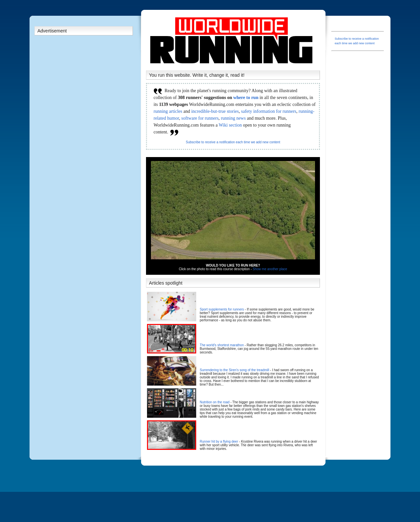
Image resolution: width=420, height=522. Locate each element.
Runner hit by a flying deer (219, 442)
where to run (246, 98)
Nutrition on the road (215, 402)
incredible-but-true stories (215, 111)
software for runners (200, 118)
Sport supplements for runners (222, 309)
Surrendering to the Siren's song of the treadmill (234, 370)
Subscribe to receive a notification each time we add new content (233, 142)
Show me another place (270, 269)
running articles (168, 111)
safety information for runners (269, 111)
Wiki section (230, 125)
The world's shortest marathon (222, 345)
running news (233, 118)
